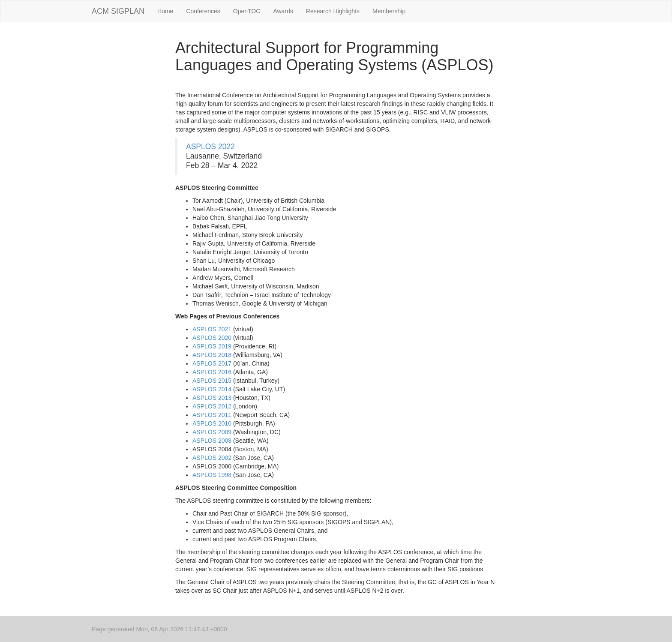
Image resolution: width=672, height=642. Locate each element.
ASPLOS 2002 (212, 458)
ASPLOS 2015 (212, 381)
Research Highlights (333, 11)
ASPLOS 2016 (212, 372)
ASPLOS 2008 (212, 441)
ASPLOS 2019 (212, 346)
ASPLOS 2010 (212, 423)
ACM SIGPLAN (118, 11)
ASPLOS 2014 (212, 389)
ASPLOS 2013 (212, 398)
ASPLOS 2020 (212, 338)
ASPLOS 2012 (212, 406)
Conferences (203, 11)
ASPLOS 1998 (212, 475)
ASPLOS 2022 (210, 147)
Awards (283, 11)
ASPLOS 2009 (212, 432)
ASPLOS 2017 (212, 363)
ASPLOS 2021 (212, 329)
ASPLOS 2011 (212, 415)
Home (165, 11)
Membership (389, 11)
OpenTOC (247, 11)
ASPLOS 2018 (212, 355)
